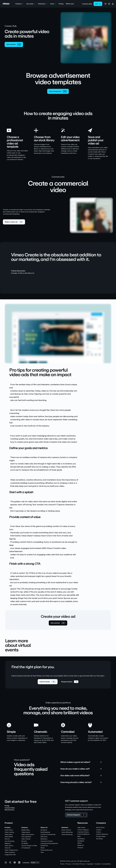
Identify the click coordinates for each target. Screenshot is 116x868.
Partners (80, 848)
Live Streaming (9, 841)
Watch (80, 843)
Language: (26, 862)
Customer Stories (83, 832)
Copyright (90, 864)
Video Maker (9, 837)
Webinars (8, 843)
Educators (44, 837)
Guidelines (81, 841)
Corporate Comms (47, 841)
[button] (20, 4)
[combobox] (35, 862)
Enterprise (44, 830)
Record (7, 839)
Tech (42, 852)
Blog (79, 837)
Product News (101, 837)
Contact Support (83, 830)
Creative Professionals (48, 835)
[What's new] (70, 4)
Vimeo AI (8, 848)
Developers (81, 839)
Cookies (98, 864)
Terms (62, 864)
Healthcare (44, 846)
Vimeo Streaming (67, 835)
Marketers (44, 839)
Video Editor (9, 835)
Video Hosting (9, 832)
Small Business (45, 832)
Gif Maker (25, 843)
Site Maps (99, 839)
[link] (87, 4)
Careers (99, 830)
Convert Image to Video (29, 846)
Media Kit (81, 845)
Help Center (81, 828)
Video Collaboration (11, 850)
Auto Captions (26, 837)
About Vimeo (100, 828)
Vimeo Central (66, 830)
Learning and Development (49, 843)
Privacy (68, 864)
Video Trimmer (26, 839)
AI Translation (26, 848)
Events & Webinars (83, 834)
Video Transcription (28, 835)
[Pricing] (61, 4)
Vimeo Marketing (67, 832)
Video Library (9, 846)
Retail (42, 848)
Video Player (9, 830)
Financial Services (46, 850)
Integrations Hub (10, 855)
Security (24, 841)
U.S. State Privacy (79, 864)
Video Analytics (10, 852)
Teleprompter (26, 832)
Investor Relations (102, 834)
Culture (99, 832)
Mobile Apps (26, 830)
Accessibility (106, 864)
